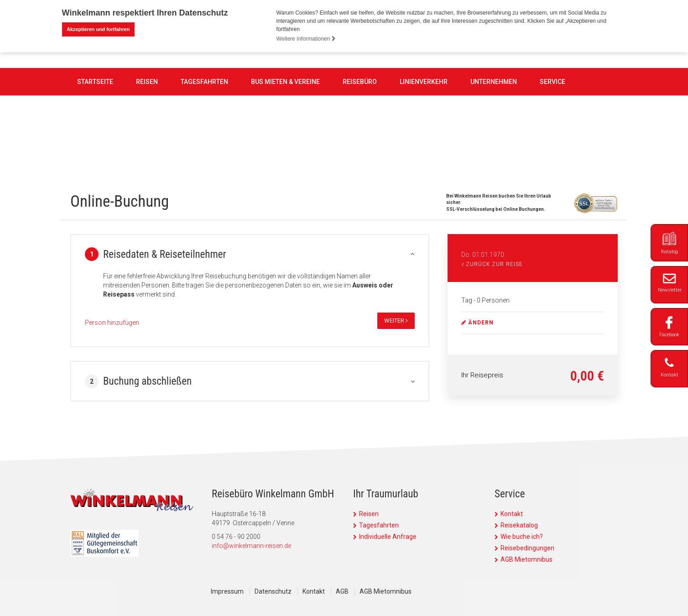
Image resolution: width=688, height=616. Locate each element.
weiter (396, 320)
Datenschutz (273, 591)
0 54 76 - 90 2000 (297, 82)
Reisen (147, 133)
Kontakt (512, 513)
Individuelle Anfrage (388, 536)
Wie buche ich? (522, 536)
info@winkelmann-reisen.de (251, 545)
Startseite (95, 133)
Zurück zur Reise (492, 264)
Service (552, 133)
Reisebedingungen (527, 548)
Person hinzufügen (112, 322)
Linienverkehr (424, 133)
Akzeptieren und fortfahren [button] (98, 29)
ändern (477, 322)
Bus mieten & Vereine (285, 133)
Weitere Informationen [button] (306, 39)
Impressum (227, 591)
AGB (342, 591)
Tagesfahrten (204, 133)
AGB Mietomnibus (526, 559)
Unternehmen (494, 133)
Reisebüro (360, 133)
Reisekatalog (519, 525)
